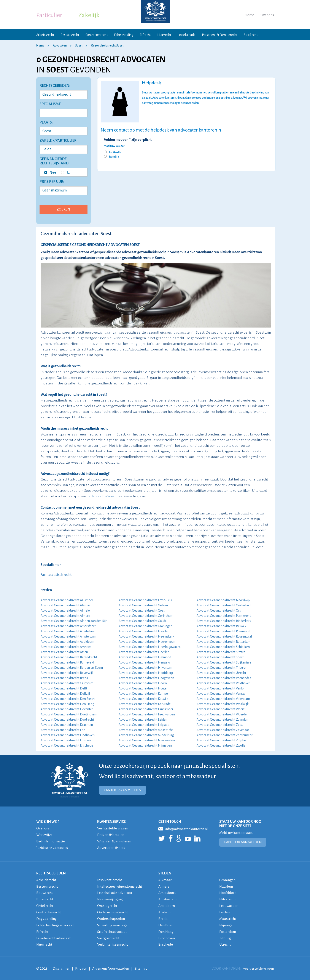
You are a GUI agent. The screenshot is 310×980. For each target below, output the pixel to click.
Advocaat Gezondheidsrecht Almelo (65, 610)
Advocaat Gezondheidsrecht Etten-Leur (145, 600)
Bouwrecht (45, 892)
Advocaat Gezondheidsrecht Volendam (223, 699)
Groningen (227, 879)
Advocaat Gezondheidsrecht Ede (63, 730)
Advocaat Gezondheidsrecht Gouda (143, 621)
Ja (65, 173)
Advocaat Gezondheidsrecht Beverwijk (67, 673)
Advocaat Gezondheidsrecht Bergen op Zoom (72, 668)
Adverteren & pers (111, 847)
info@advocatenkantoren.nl (183, 828)
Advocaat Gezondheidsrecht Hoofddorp (146, 673)
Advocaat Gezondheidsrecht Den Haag (67, 704)
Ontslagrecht (107, 904)
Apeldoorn (167, 904)
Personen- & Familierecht (220, 35)
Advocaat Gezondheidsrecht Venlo (220, 688)
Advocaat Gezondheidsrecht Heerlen (144, 652)
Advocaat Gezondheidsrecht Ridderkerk (224, 621)
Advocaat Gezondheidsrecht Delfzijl (65, 694)
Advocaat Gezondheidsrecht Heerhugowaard (150, 647)
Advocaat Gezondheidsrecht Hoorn (143, 683)
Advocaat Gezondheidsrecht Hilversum (145, 668)
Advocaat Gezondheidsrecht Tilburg (221, 668)
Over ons (267, 15)
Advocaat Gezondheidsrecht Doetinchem (69, 714)
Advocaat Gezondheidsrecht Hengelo (144, 662)
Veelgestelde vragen (113, 828)
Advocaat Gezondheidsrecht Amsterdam (68, 636)
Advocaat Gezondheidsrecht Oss (219, 610)
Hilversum (227, 898)
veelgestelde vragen (259, 966)
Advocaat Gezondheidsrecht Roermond (223, 631)
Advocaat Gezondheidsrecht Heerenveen (147, 642)
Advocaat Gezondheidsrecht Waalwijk (223, 704)
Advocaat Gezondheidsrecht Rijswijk (221, 626)
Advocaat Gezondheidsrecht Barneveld (67, 662)
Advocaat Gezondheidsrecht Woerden (223, 714)
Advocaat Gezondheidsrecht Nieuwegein (147, 740)
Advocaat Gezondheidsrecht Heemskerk (146, 636)
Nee (50, 173)
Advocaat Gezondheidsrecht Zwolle (221, 745)
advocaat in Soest (102, 496)
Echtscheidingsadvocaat (55, 923)
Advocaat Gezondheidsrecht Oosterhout (224, 605)
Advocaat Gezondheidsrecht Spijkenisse (224, 662)
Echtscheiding (124, 35)
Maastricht (228, 917)
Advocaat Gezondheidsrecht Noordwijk (223, 600)
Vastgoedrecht (108, 936)
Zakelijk (89, 15)
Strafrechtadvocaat (112, 929)
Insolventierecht (110, 879)
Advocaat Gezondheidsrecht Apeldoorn (67, 642)
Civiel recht (45, 904)
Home (249, 15)
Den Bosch (166, 923)
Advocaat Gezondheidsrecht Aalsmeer (67, 600)
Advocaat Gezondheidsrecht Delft (64, 688)
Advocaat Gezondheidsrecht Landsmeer (146, 709)
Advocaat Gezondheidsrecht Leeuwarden (147, 714)
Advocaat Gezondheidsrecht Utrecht (221, 673)
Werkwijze (45, 835)
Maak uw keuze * (115, 146)
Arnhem (164, 911)
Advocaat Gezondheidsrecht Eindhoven (68, 735)
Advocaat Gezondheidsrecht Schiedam (223, 647)
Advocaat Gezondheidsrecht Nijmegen (145, 745)
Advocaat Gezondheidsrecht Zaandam (223, 720)
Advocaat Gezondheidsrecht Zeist (220, 725)
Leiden (224, 911)
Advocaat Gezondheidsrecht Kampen (144, 694)
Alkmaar (165, 879)
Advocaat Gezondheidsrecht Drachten (67, 725)
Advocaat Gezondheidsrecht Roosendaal (224, 636)
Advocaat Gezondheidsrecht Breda (64, 678)
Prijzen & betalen (111, 835)
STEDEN (165, 872)
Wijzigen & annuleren (114, 841)
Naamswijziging (110, 898)
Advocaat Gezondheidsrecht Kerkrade (145, 704)
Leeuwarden (229, 904)
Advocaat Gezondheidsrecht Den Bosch (68, 699)
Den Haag (166, 929)
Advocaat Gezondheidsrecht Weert (220, 709)
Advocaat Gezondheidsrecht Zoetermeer (225, 735)
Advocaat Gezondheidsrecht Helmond (145, 657)
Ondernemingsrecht (113, 911)
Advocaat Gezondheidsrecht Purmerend (224, 616)
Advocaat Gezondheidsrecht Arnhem (66, 647)
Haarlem (226, 885)
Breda (163, 917)
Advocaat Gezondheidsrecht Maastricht (146, 730)
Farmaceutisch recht (56, 575)
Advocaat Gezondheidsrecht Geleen (143, 605)
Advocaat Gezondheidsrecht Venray (221, 694)
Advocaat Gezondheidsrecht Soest (220, 657)
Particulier (49, 15)
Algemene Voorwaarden (111, 966)
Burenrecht (45, 898)
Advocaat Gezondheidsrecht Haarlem (145, 631)
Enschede (166, 942)
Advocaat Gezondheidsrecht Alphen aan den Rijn (74, 621)
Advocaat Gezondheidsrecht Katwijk (143, 699)
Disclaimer (61, 966)
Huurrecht (164, 35)
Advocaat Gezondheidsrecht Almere (65, 616)
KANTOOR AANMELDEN (122, 790)
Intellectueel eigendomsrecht (120, 885)
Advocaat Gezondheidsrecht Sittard (221, 652)
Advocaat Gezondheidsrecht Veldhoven (224, 683)
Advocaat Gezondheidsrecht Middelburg (146, 735)
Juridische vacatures (52, 847)
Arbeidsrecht (45, 35)
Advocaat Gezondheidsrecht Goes (142, 610)
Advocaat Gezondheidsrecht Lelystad (144, 725)
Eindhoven (167, 936)
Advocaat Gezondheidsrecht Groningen (145, 626)
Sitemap (141, 966)
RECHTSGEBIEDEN (51, 872)
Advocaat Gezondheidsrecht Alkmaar (66, 605)
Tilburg (225, 936)
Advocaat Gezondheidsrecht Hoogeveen (146, 678)
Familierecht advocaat (53, 936)
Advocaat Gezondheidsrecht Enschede (67, 745)
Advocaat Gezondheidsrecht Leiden (143, 720)
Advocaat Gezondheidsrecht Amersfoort (68, 626)
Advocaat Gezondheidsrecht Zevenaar (223, 730)
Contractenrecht (97, 35)
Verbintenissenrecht (113, 942)
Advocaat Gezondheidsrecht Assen (64, 652)
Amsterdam (167, 898)
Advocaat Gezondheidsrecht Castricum (67, 683)
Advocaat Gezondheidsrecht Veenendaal (224, 678)
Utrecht (225, 942)
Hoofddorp (228, 892)
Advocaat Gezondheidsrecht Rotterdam (224, 642)
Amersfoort (167, 892)
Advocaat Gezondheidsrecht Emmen (66, 740)
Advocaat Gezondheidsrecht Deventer (67, 709)
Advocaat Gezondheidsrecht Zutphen (222, 740)
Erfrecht (145, 35)
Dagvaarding (47, 917)
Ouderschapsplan (111, 917)
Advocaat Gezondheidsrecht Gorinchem (146, 616)
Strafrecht (251, 35)
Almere (164, 885)
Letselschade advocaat (115, 892)
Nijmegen (227, 923)
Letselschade (187, 35)
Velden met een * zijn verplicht (128, 140)
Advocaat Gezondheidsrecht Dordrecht (67, 720)
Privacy (81, 966)
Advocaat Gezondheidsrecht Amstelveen (68, 631)
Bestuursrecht (70, 35)
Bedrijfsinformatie (51, 841)
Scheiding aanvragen (113, 923)
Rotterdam (228, 929)
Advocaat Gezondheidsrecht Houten (143, 688)
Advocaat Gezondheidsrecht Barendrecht (69, 657)
